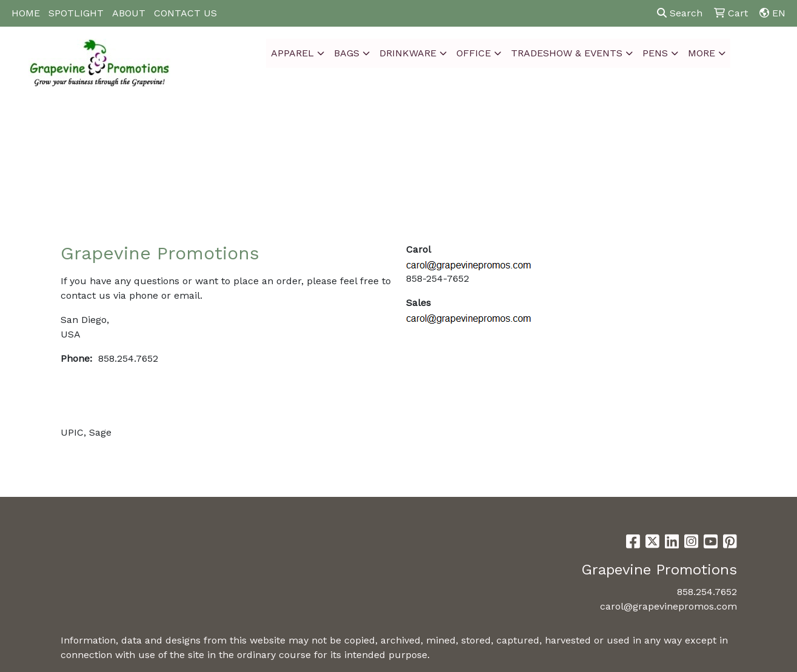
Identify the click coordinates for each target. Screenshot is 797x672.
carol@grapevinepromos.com (669, 606)
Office (474, 53)
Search (680, 13)
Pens (655, 53)
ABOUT (129, 13)
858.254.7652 (707, 592)
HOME (26, 13)
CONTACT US (185, 13)
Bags (347, 53)
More (702, 53)
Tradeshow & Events (567, 53)
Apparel (292, 53)
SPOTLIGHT (76, 13)
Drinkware (408, 53)
